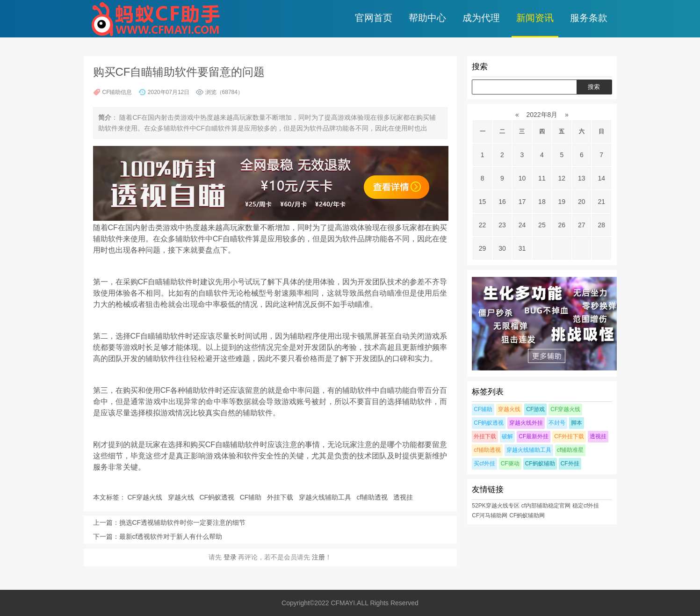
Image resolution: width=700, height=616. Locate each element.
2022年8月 (542, 115)
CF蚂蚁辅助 (540, 464)
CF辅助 (252, 497)
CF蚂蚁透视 (218, 497)
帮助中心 (427, 18)
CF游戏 (535, 409)
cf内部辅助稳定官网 (546, 506)
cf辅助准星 (570, 450)
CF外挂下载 (569, 436)
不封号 (557, 423)
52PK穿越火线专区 (495, 506)
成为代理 (481, 18)
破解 (507, 436)
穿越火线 (182, 497)
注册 (318, 557)
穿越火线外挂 (526, 423)
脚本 (577, 423)
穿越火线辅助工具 (326, 497)
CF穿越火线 (146, 497)
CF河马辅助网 (490, 515)
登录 (230, 557)
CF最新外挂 (534, 436)
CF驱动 (510, 464)
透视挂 (404, 497)
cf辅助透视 (373, 497)
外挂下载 (281, 497)
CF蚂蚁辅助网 (527, 515)
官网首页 (374, 18)
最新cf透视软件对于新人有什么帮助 (171, 536)
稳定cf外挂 (586, 506)
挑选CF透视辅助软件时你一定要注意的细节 (183, 522)
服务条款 (589, 18)
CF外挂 (570, 464)
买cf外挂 (484, 464)
